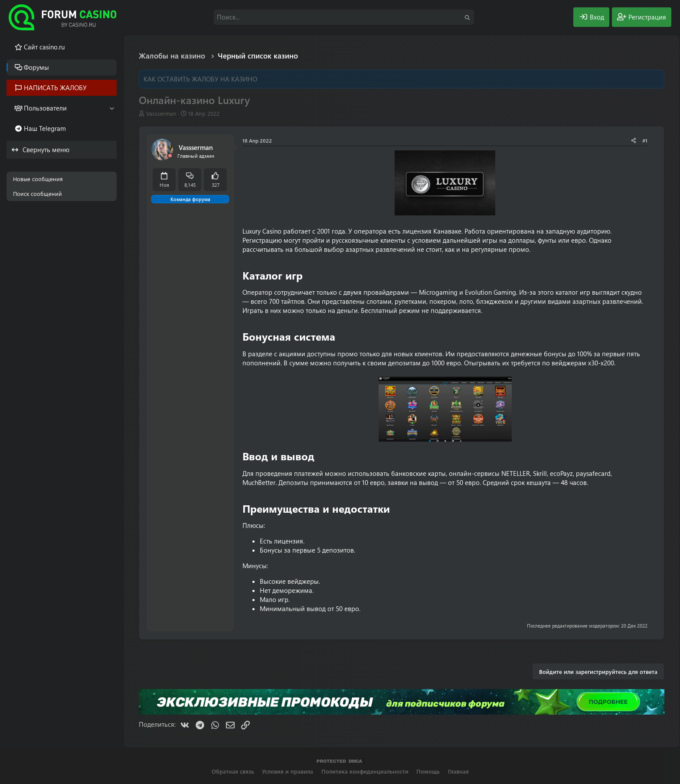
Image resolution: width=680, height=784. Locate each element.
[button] (112, 108)
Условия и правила (288, 771)
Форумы (36, 67)
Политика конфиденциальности (365, 771)
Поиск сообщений (38, 194)
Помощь (428, 771)
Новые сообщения (38, 179)
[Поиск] (344, 17)
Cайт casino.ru (44, 47)
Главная (458, 771)
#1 (645, 140)
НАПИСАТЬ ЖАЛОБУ (55, 88)
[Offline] (170, 156)
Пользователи (45, 108)
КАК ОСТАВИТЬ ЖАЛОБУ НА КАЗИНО (200, 79)
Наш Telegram (45, 128)
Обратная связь (233, 771)
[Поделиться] (634, 141)
